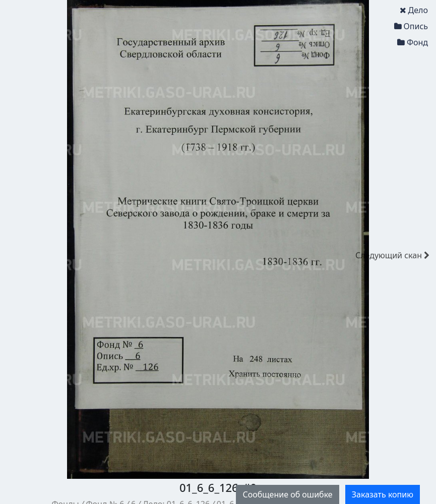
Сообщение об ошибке (287, 494)
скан (392, 255)
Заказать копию (383, 494)
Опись (411, 26)
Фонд (413, 42)
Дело (414, 10)
